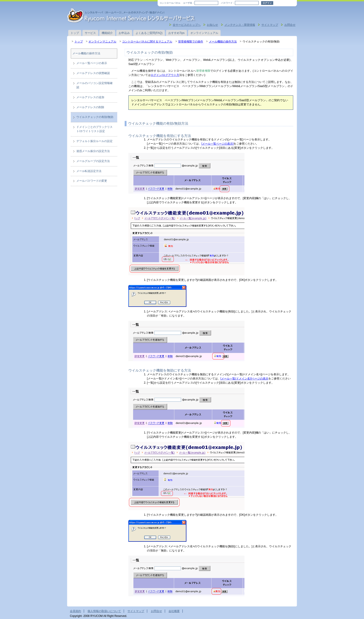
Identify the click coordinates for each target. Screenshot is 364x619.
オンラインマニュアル (204, 33)
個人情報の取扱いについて (104, 611)
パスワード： (228, 3)
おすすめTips (176, 33)
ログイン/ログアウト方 (165, 75)
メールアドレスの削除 (90, 107)
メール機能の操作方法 (223, 42)
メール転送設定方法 (89, 171)
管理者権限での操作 (191, 42)
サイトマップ (270, 25)
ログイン (267, 3)
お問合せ (290, 25)
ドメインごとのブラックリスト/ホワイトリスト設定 (94, 129)
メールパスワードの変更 (92, 181)
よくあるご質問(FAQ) (149, 33)
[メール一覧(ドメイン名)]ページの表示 (245, 379)
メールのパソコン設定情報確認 (94, 85)
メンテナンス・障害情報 (240, 25)
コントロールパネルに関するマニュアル (147, 42)
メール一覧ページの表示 (92, 63)
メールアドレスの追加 (90, 97)
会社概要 (174, 611)
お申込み (124, 33)
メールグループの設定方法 (93, 161)
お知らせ (212, 25)
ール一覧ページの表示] (219, 144)
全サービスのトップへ (187, 25)
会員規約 (75, 611)
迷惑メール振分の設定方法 (93, 151)
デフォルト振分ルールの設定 (94, 141)
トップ (75, 33)
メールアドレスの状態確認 (93, 73)
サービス (90, 33)
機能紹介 (107, 33)
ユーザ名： (189, 3)
